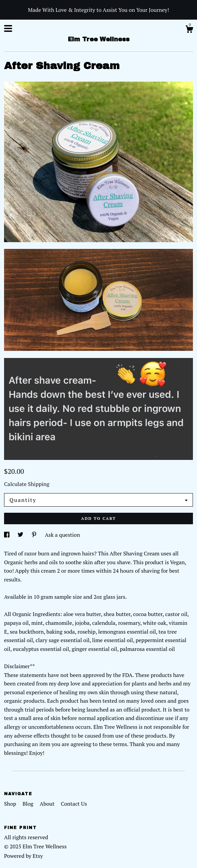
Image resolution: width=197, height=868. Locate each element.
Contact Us (74, 804)
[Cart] (189, 30)
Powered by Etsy (23, 856)
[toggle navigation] (8, 28)
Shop (11, 804)
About (48, 804)
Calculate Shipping (27, 484)
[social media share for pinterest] (35, 535)
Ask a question (63, 535)
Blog (29, 804)
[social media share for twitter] (21, 535)
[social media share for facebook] (7, 535)
